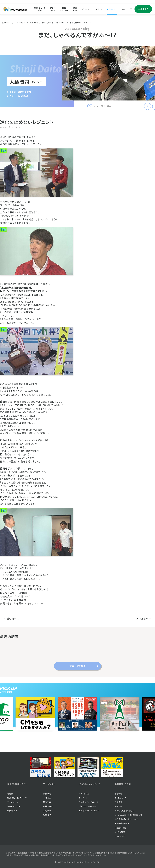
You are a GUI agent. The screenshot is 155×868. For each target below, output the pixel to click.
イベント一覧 (84, 794)
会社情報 (118, 794)
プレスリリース (121, 798)
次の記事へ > (143, 618)
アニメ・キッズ (13, 802)
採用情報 (118, 802)
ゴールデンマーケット (87, 806)
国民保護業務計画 (122, 823)
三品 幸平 (47, 811)
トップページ (5, 23)
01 (86, 106)
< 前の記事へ (12, 618)
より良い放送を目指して (124, 811)
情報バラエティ (64, 9)
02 (93, 106)
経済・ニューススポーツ (40, 9)
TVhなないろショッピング (89, 811)
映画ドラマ (75, 9)
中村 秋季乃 (48, 806)
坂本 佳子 (47, 815)
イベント (86, 9)
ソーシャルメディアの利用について (128, 815)
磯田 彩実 (47, 802)
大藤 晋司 (34, 23)
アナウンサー (112, 9)
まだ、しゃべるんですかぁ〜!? (54, 23)
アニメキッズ (53, 9)
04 (106, 106)
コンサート (98, 9)
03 (99, 106)
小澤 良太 (47, 798)
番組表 (10, 794)
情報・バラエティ (14, 806)
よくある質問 (120, 832)
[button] (148, 106)
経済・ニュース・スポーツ (17, 798)
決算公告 (118, 806)
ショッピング (126, 9)
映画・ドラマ (12, 811)
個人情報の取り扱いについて (126, 819)
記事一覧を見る (77, 666)
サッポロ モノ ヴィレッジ (89, 802)
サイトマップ (120, 836)
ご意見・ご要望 (121, 828)
